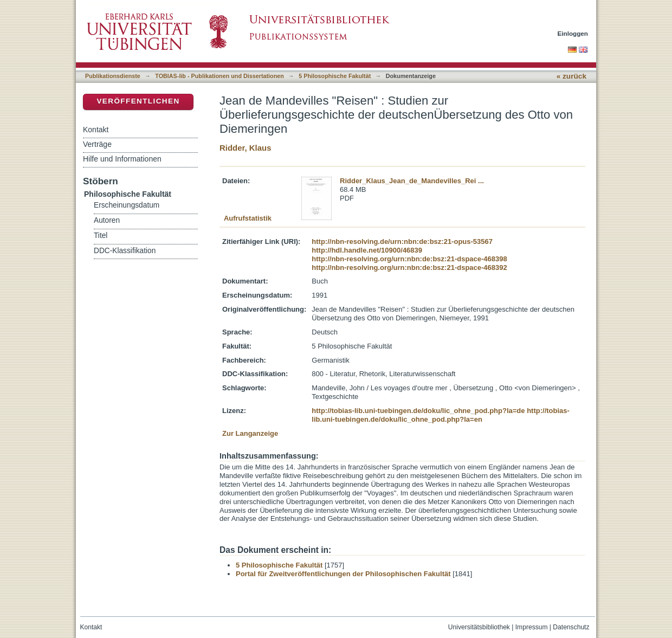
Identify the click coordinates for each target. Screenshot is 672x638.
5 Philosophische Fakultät (335, 76)
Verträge (97, 144)
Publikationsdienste (113, 76)
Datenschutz (571, 627)
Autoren (107, 220)
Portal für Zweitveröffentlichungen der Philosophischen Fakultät (343, 574)
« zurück (571, 76)
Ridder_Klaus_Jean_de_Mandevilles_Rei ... (412, 181)
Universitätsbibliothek (479, 627)
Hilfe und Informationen (122, 159)
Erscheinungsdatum (127, 205)
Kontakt (96, 130)
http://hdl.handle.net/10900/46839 (367, 250)
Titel (101, 236)
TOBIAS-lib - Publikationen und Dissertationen (219, 76)
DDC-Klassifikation (125, 251)
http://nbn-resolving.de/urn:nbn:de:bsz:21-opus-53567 (402, 241)
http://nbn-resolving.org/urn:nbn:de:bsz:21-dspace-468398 (409, 259)
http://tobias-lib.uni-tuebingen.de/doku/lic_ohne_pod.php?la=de (418, 411)
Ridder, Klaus (245, 148)
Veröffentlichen (138, 101)
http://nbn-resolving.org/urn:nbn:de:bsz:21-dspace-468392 (409, 268)
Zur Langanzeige (250, 433)
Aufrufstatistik (248, 218)
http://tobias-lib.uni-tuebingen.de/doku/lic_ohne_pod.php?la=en (441, 415)
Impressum (532, 627)
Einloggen (573, 33)
